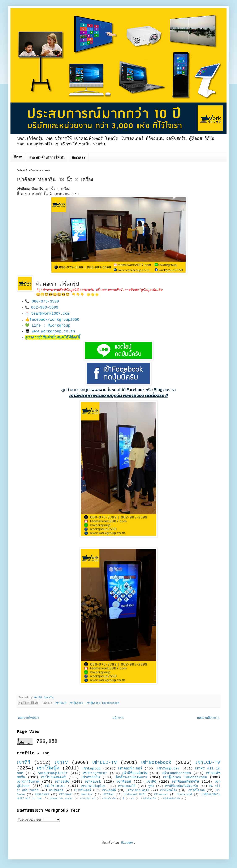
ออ (133, 799)
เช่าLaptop (91, 769)
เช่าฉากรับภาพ (28, 782)
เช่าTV (61, 763)
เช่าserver (161, 795)
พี (123, 799)
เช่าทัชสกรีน (91, 777)
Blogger (127, 843)
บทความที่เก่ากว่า (208, 718)
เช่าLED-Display (93, 786)
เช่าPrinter (55, 786)
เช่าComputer (169, 769)
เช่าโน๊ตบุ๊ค (48, 768)
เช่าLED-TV (105, 763)
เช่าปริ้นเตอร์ (83, 790)
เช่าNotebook (156, 763)
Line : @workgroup (51, 326)
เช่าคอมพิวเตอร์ (130, 769)
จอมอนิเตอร (42, 795)
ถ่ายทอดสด (56, 790)
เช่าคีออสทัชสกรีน (186, 782)
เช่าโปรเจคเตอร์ (53, 777)
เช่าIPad (108, 795)
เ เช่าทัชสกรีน (149, 799)
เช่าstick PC (88, 799)
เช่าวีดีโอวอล (196, 790)
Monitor (87, 795)
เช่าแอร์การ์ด (109, 799)
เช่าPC (151, 782)
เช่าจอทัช (62, 782)
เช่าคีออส (61, 703)
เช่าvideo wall (138, 790)
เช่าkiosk (93, 782)
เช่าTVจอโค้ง (168, 790)
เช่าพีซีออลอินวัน (135, 773)
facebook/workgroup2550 (55, 320)
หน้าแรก (118, 718)
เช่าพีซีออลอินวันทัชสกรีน (182, 786)
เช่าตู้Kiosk (76, 703)
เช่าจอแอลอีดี (127, 786)
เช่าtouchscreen (177, 773)
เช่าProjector (95, 773)
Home (18, 157)
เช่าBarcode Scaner (61, 799)
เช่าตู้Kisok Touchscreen (103, 703)
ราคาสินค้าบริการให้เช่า (47, 158)
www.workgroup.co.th (53, 331)
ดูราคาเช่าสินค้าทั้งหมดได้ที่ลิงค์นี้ (52, 337)
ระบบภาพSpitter (53, 773)
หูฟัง (151, 786)
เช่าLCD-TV (208, 763)
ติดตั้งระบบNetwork (132, 777)
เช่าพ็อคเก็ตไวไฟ (172, 799)
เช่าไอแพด (65, 795)
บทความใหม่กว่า (28, 718)
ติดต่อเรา (78, 158)
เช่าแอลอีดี (109, 790)
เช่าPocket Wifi (135, 795)
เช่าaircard (184, 795)
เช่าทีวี (23, 763)
